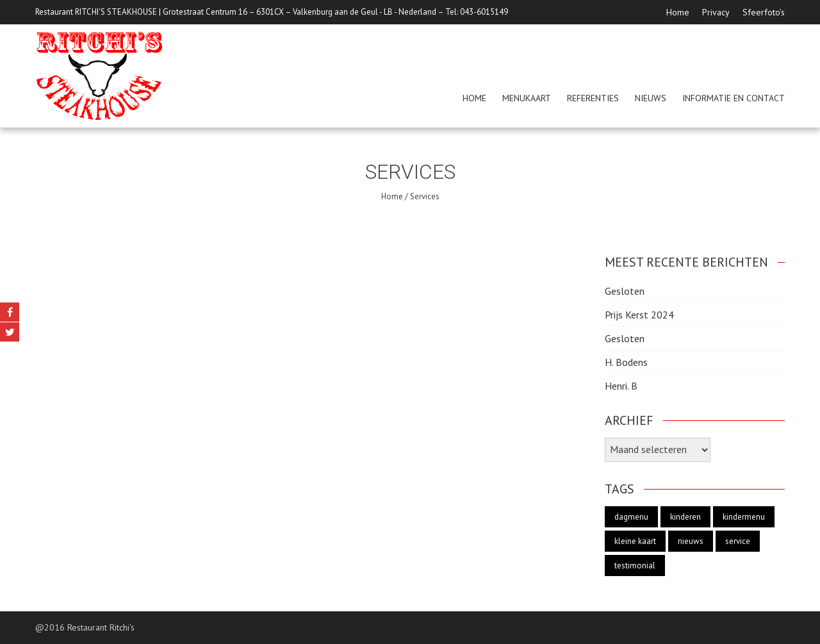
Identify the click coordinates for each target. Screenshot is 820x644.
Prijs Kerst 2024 (639, 315)
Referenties (593, 98)
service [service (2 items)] (738, 541)
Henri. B (621, 386)
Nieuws (651, 98)
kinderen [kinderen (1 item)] (685, 517)
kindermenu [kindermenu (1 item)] (744, 517)
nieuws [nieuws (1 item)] (691, 541)
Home (678, 12)
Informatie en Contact (734, 98)
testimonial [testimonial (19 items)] (635, 566)
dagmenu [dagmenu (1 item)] (631, 517)
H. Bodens (626, 362)
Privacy (716, 12)
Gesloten (625, 291)
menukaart (527, 98)
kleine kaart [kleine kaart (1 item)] (635, 541)
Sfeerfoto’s (764, 12)
